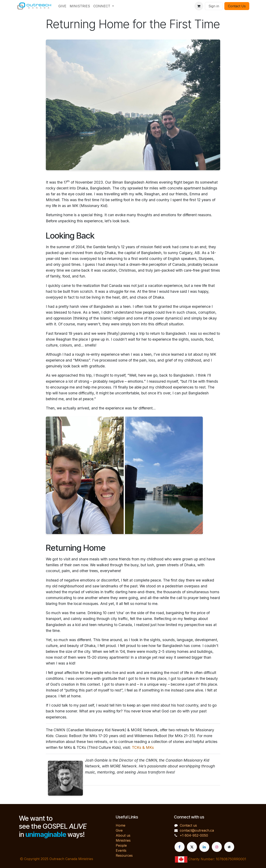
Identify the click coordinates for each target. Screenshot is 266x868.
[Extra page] (229, 847)
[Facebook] (180, 847)
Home (121, 825)
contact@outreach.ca (197, 830)
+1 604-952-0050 (194, 835)
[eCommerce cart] (199, 6)
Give (119, 830)
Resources (124, 855)
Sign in (214, 6)
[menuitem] (62, 6)
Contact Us (237, 6)
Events (121, 850)
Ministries (123, 840)
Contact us (188, 825)
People (121, 845)
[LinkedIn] (204, 847)
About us (123, 835)
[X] (192, 847)
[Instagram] (217, 847)
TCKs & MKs (143, 747)
